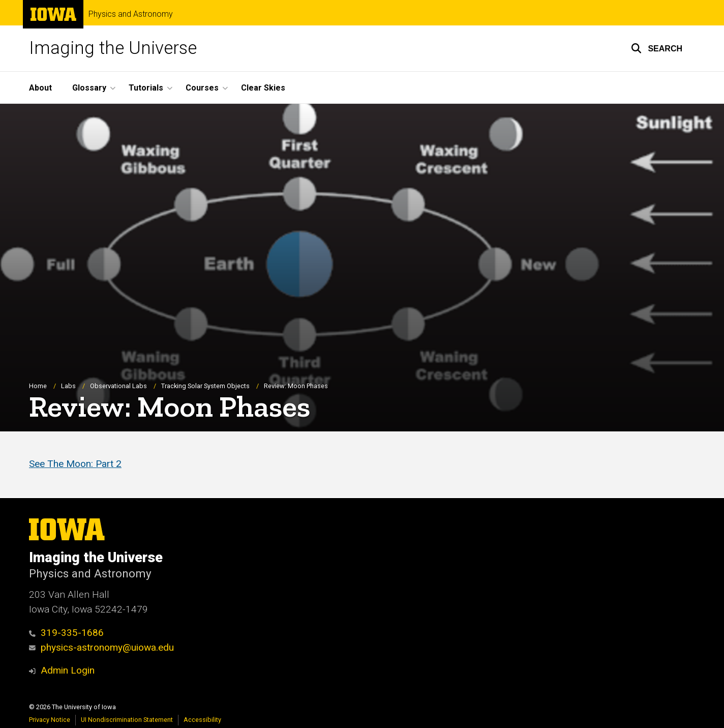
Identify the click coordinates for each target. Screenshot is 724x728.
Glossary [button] (89, 88)
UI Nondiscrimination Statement (127, 720)
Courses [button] (202, 88)
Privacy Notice (50, 720)
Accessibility (202, 720)
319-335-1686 (66, 633)
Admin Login (68, 670)
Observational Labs (118, 386)
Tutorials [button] (146, 88)
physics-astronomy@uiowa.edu (101, 647)
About (40, 88)
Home (38, 386)
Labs (68, 386)
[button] (657, 48)
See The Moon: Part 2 (75, 464)
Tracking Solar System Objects (205, 386)
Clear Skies (263, 88)
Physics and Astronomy (131, 14)
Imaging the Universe (113, 48)
